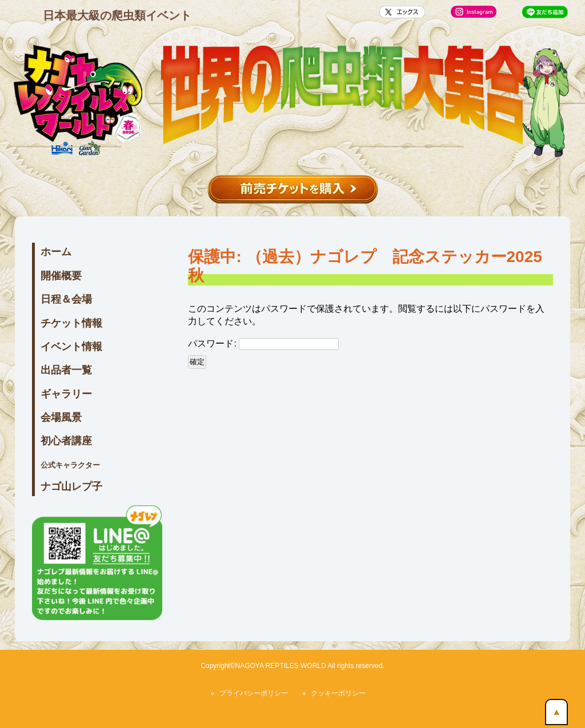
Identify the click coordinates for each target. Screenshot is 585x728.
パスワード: (263, 344)
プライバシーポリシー (254, 693)
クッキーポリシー (338, 693)
